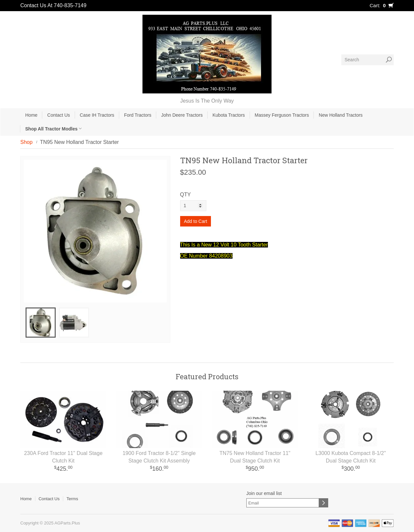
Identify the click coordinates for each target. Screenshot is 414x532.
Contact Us (58, 115)
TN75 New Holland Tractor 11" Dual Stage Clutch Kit (255, 457)
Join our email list (264, 493)
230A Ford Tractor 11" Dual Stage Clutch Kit (63, 457)
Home (31, 115)
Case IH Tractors (97, 115)
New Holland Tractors (341, 115)
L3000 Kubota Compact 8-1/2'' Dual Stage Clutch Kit (351, 457)
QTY (186, 195)
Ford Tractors (138, 115)
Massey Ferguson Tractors (282, 115)
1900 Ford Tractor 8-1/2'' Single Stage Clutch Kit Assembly (159, 457)
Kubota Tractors (229, 115)
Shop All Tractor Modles (53, 129)
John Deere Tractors (182, 115)
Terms (72, 499)
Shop (26, 142)
